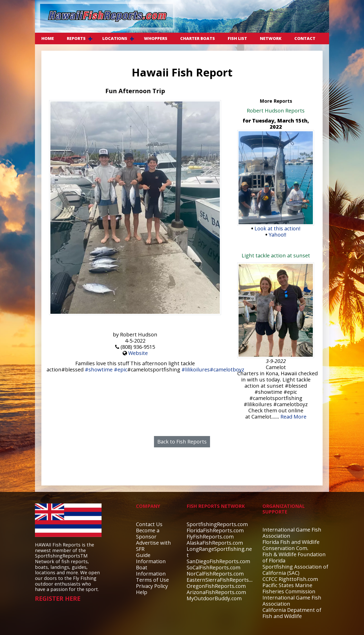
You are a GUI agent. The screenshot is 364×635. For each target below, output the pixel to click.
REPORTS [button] (76, 38)
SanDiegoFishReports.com (218, 561)
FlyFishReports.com (210, 537)
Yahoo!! (277, 235)
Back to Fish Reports (182, 442)
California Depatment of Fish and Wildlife (292, 613)
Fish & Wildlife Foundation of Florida (294, 557)
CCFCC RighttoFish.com (290, 579)
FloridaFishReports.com (215, 530)
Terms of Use (152, 580)
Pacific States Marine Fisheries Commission (289, 588)
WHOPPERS (156, 38)
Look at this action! (277, 228)
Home (48, 38)
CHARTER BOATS (198, 38)
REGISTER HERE (58, 598)
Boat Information (151, 571)
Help (142, 592)
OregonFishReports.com (216, 586)
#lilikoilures (196, 369)
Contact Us (149, 524)
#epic (121, 369)
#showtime (99, 369)
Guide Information (151, 558)
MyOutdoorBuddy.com (214, 598)
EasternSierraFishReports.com (224, 580)
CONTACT (305, 38)
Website (138, 353)
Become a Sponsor (148, 533)
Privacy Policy (152, 586)
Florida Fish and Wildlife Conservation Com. (291, 545)
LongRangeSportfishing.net (219, 552)
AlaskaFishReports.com (215, 543)
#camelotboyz (227, 369)
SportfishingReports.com (217, 524)
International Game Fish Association (292, 533)
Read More (293, 417)
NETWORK (271, 38)
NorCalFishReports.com (215, 574)
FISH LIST (237, 38)
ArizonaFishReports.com (216, 592)
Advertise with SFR (153, 546)
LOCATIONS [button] (115, 38)
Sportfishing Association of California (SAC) (295, 570)
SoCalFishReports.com (213, 567)
